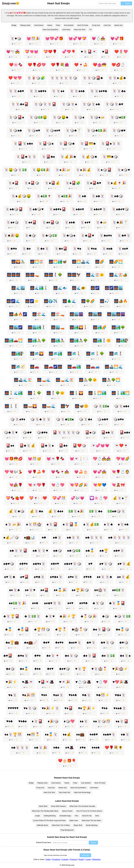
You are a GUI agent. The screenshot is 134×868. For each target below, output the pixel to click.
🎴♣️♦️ (63, 446)
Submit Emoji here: (44, 842)
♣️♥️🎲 (124, 643)
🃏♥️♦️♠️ (91, 249)
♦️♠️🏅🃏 (51, 734)
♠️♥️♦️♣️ (88, 577)
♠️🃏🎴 (52, 524)
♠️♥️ (90, 564)
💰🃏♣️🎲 (17, 511)
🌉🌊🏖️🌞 (95, 275)
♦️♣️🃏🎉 (41, 748)
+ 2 (90, 29)
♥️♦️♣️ (9, 721)
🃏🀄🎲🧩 (36, 78)
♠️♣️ (44, 537)
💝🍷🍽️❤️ (38, 498)
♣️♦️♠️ (37, 669)
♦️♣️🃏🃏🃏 (20, 748)
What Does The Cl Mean (61, 825)
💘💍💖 (58, 485)
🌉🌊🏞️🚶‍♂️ (39, 288)
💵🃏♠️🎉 (76, 511)
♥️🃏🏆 (81, 669)
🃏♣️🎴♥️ (87, 235)
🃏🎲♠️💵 (118, 117)
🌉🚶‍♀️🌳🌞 (55, 393)
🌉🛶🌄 (30, 406)
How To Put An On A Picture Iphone (89, 811)
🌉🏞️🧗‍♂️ (18, 354)
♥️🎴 (105, 52)
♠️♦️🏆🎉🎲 (80, 590)
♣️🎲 (106, 616)
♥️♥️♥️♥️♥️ (13, 708)
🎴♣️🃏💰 (27, 446)
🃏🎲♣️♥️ (119, 130)
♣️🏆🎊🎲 (42, 629)
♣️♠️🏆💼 (12, 643)
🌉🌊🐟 (60, 288)
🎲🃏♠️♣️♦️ (122, 406)
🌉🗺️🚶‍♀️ (116, 354)
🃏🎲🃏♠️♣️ (91, 104)
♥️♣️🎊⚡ (103, 695)
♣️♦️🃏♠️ (125, 656)
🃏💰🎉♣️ (68, 157)
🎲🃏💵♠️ (101, 406)
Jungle (37, 816)
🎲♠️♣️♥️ (103, 419)
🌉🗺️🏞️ (55, 354)
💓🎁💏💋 (14, 459)
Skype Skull (78, 825)
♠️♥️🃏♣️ (10, 577)
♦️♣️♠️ (56, 747)
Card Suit (107, 25)
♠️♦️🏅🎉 (60, 590)
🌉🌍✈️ (51, 301)
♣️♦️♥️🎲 (65, 669)
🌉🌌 (95, 288)
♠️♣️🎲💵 (74, 551)
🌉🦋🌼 (82, 406)
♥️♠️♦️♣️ (73, 695)
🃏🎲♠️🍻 (97, 117)
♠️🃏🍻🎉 (13, 524)
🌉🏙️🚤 (58, 327)
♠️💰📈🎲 (11, 537)
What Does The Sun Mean (91, 820)
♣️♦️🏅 (24, 669)
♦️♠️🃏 (84, 721)
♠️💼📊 (29, 537)
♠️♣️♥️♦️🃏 (39, 564)
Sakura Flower (67, 811)
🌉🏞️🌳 (118, 327)
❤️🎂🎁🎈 (67, 761)
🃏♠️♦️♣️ (70, 222)
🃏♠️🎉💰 (83, 170)
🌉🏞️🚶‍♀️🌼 (102, 340)
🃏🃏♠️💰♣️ (117, 78)
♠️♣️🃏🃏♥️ (40, 551)
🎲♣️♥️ (27, 432)
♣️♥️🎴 (8, 656)
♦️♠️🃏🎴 (122, 721)
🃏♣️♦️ (26, 249)
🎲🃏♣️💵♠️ (65, 419)
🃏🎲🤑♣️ (60, 117)
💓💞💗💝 (77, 38)
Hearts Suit (118, 25)
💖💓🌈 (123, 459)
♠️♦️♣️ (35, 603)
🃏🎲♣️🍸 (73, 130)
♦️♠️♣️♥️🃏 (109, 734)
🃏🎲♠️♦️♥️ (53, 130)
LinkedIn (65, 859)
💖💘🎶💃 (14, 472)
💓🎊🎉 (33, 38)
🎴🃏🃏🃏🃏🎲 (66, 432)
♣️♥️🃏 (91, 643)
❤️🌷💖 (121, 52)
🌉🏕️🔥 (121, 301)
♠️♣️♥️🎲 (9, 564)
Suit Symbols (69, 25)
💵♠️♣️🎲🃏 (116, 511)
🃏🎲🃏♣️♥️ (114, 104)
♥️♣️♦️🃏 (120, 695)
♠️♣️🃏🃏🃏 (94, 537)
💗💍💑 (98, 38)
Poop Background (67, 830)
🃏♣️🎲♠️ (69, 235)
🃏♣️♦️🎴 (61, 249)
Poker (58, 25)
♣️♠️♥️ (46, 642)
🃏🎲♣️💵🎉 (97, 130)
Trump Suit (96, 25)
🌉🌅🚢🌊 (81, 262)
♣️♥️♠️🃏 (23, 656)
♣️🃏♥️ (50, 616)
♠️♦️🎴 (45, 590)
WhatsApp (96, 859)
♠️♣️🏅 (90, 551)
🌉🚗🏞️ (74, 367)
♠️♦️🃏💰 (123, 577)
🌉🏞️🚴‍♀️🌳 (79, 340)
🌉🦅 (65, 406)
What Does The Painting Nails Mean (45, 811)
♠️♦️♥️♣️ (83, 603)
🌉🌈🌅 (116, 262)
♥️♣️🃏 (86, 695)
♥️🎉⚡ (11, 682)
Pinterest (74, 859)
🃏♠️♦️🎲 (12, 222)
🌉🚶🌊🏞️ (14, 393)
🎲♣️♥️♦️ (42, 432)
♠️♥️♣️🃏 (39, 577)
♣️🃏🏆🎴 (11, 616)
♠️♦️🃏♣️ (14, 590)
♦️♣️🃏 (125, 734)
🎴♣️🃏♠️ (47, 446)
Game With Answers (58, 806)
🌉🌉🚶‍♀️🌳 (53, 275)
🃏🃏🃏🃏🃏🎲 (64, 78)
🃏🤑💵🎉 (41, 170)
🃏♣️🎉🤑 (11, 235)
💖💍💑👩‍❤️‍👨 (102, 459)
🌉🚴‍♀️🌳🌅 (111, 380)
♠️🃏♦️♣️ (123, 524)
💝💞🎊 (59, 498)
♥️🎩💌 (28, 682)
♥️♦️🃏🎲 (30, 708)
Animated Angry (65, 816)
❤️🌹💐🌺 (60, 65)
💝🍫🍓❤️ (15, 498)
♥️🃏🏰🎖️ (99, 669)
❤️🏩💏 (100, 65)
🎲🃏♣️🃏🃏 (41, 419)
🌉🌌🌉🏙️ (114, 288)
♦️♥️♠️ (83, 747)
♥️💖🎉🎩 (120, 682)
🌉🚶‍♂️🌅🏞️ (97, 393)
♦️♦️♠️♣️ (96, 747)
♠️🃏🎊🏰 (34, 524)
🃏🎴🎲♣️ (67, 144)
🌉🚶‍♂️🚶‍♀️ (11, 406)
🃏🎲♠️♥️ (33, 130)
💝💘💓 (32, 52)
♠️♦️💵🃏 (118, 590)
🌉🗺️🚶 (74, 354)
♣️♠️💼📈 (31, 643)
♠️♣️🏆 (104, 551)
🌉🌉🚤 (32, 275)
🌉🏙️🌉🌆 (116, 314)
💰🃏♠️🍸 (120, 498)
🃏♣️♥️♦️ (11, 249)
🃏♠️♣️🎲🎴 (14, 209)
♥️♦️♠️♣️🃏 (120, 708)
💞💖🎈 (69, 52)
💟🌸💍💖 (99, 498)
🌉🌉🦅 (74, 275)
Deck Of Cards (83, 25)
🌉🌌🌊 (13, 301)
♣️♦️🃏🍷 (53, 656)
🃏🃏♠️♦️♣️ (77, 91)
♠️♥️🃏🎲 (106, 564)
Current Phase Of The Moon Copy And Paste (49, 820)
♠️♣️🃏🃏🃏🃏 (119, 537)
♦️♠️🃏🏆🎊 (13, 734)
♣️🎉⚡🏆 (68, 616)
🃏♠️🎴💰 (52, 183)
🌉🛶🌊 (49, 406)
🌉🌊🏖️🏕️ (118, 275)
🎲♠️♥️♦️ (118, 419)
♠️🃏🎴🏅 (70, 524)
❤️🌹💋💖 (37, 65)
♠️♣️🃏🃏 (73, 537)
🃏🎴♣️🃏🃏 (26, 157)
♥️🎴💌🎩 (46, 682)
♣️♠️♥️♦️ (59, 642)
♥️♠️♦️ (44, 695)
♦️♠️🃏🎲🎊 (102, 721)
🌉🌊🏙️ (18, 288)
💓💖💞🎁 (54, 38)
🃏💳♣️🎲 (110, 157)
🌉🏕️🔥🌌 (18, 314)
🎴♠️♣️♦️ (125, 432)
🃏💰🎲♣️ (89, 157)
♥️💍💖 (102, 682)
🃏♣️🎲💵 (49, 235)
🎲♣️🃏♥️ (11, 432)
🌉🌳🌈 (88, 301)
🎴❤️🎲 (79, 446)
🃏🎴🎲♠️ (46, 144)
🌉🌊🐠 (79, 288)
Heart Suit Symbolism (50, 30)
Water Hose (74, 820)
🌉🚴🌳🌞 (88, 380)
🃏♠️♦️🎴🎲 (50, 222)
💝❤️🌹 (50, 52)
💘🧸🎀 (118, 485)
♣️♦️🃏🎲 (71, 656)
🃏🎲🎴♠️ (16, 117)
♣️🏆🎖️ (61, 629)
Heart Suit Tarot (80, 30)
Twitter (48, 859)
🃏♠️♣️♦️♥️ (78, 209)
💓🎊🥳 (35, 459)
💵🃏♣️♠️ (96, 511)
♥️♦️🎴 (69, 708)
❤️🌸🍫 (16, 65)
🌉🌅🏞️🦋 (58, 262)
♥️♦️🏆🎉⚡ (87, 708)
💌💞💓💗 (100, 446)
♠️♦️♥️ (70, 603)
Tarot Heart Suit (64, 792)
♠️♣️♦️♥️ (55, 564)
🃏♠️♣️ (82, 196)
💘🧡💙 (100, 485)
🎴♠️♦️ (10, 446)
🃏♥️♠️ (77, 249)
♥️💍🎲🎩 (83, 682)
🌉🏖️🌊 (39, 314)
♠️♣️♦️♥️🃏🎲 (73, 564)
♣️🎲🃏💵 (123, 616)
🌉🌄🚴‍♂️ (18, 262)
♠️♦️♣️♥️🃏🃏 (53, 603)
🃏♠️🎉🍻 (63, 170)
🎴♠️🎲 (90, 432)
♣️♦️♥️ (50, 669)
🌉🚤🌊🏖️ (65, 380)
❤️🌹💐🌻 (114, 748)
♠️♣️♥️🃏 (119, 551)
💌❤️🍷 (121, 446)
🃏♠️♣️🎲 (116, 196)
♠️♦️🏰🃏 (101, 590)
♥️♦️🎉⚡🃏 (51, 708)
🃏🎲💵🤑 (38, 117)
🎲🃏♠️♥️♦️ (18, 419)
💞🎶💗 (78, 498)
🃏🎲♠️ (79, 117)
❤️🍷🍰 (81, 65)
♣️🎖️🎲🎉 (89, 616)
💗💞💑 (100, 472)
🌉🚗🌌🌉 (53, 367)
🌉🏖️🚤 (58, 314)
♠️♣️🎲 (58, 551)
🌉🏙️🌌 (16, 327)
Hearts (50, 25)
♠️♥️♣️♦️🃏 (56, 577)
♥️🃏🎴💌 (89, 52)
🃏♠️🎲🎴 (104, 170)
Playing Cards (25, 25)
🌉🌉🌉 (14, 275)
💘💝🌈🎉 (79, 485)
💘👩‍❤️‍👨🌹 (16, 485)
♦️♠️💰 (67, 734)
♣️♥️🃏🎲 (108, 643)
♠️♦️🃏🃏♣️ (104, 577)
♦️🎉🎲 (53, 721)
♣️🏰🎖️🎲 (80, 629)
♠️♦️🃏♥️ (30, 590)
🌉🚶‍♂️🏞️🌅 (121, 393)
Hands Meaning (92, 825)
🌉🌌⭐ (32, 301)
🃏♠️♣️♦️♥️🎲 (120, 209)
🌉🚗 (35, 367)
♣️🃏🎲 (98, 603)
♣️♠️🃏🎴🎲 (102, 629)
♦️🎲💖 (69, 721)
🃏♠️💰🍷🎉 (116, 183)
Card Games (39, 25)
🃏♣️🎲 (30, 235)
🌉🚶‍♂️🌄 (76, 393)
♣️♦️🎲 (10, 669)
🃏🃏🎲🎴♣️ (93, 78)
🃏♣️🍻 (101, 222)
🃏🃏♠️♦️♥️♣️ (98, 91)
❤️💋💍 (118, 65)
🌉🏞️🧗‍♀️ (123, 340)
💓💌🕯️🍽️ (79, 459)
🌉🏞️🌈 (100, 327)
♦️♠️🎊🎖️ (33, 734)
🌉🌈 (100, 262)
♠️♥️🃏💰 (124, 564)
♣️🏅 (9, 629)
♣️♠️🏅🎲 (122, 629)
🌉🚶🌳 (35, 393)
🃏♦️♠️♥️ (123, 249)
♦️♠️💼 (80, 734)
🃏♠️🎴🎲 (32, 183)
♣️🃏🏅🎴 (117, 603)
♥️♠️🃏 (13, 695)
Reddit (81, 859)
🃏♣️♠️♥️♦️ (106, 235)
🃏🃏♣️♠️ (119, 91)
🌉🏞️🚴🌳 (37, 340)
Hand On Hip (87, 816)
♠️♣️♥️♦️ (23, 564)
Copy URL (85, 855)
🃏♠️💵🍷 (44, 196)
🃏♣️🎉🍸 (120, 222)
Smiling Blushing (50, 816)
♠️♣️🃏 (57, 537)
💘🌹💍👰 (121, 472)
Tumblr (88, 859)
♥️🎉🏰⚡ (120, 669)
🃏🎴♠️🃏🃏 (111, 144)
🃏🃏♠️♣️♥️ (16, 91)
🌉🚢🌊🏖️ (23, 380)
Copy (14, 44)
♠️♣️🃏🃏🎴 (19, 551)
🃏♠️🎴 (13, 183)
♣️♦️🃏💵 (108, 656)
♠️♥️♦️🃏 (73, 577)
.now (9, 3)
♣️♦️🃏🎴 (90, 656)
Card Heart (66, 30)
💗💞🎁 (117, 38)
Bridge (14, 25)
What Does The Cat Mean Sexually (82, 806)
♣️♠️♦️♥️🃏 (75, 643)
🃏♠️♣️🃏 (98, 196)
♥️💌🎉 (65, 682)
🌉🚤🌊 (44, 380)
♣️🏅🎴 (23, 629)
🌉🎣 (104, 301)
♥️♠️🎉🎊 (29, 695)
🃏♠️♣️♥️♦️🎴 (57, 209)
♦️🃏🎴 (37, 721)
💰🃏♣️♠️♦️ (56, 511)
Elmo (97, 816)
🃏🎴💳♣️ (88, 144)
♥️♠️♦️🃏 (58, 695)
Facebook (56, 859)
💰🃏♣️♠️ (36, 511)
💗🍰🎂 (81, 472)
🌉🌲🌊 (69, 301)
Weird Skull (43, 806)
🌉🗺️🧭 (18, 367)
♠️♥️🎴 (24, 577)
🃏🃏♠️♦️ (58, 91)
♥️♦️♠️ (104, 708)
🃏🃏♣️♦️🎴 (20, 104)
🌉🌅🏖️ (37, 262)
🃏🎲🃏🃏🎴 (45, 104)
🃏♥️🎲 (16, 38)
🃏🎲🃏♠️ (69, 104)
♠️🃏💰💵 (91, 524)
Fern (77, 816)
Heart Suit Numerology (82, 792)
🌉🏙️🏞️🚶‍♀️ (37, 327)
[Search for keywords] (109, 3)
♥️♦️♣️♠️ (22, 721)
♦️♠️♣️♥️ (94, 734)
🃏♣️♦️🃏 (42, 249)
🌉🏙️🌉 (95, 314)
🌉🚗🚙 (93, 367)
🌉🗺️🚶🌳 (95, 354)
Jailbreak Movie (42, 825)
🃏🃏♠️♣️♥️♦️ (38, 91)
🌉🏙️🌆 (76, 314)
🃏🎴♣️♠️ (48, 157)
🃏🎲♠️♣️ (15, 130)
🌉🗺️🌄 (37, 354)
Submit (93, 843)
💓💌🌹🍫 (55, 459)
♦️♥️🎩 (69, 748)
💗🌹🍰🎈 (37, 472)
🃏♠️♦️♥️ (85, 222)
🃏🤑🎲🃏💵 (15, 170)
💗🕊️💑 (13, 52)
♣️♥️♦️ (37, 656)
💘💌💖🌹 (37, 485)
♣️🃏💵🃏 (33, 616)
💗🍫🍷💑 (60, 472)
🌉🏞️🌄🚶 (79, 327)
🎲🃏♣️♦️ (86, 419)
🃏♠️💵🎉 (64, 196)
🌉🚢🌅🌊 (114, 367)
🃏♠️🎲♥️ (123, 170)
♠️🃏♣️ (108, 524)
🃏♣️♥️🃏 (124, 235)
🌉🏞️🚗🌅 (14, 340)
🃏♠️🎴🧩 (73, 183)
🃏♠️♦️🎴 (30, 222)
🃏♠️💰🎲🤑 (21, 196)
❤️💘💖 (15, 78)
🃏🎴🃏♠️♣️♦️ (23, 144)
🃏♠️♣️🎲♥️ (36, 209)
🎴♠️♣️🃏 (108, 432)
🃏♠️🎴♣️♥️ (93, 183)
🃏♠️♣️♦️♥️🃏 (98, 209)
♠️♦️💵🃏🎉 (17, 603)
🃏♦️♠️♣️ (107, 249)
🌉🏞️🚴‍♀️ (58, 340)
